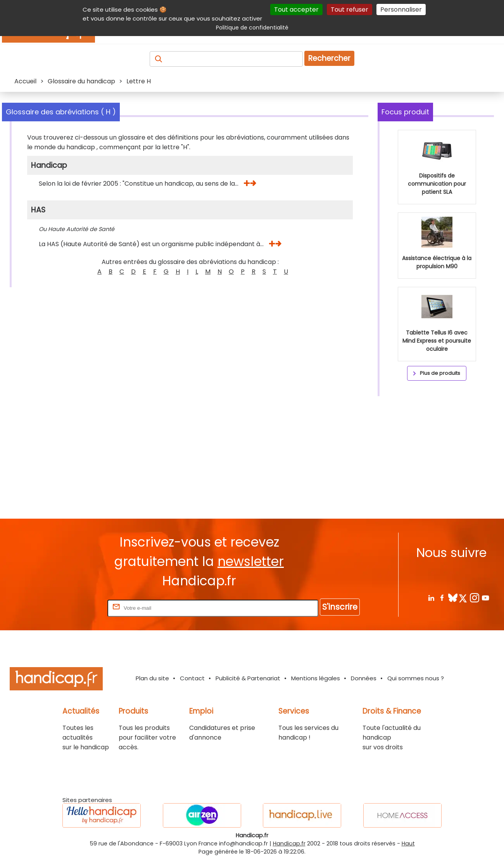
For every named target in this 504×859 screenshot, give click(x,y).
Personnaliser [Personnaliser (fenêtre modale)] (401, 9)
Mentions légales (316, 678)
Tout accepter (296, 9)
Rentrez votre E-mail (75, 608)
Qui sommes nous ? (416, 678)
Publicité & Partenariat (248, 678)
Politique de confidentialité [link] (252, 28)
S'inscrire (340, 607)
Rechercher (329, 58)
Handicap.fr (289, 843)
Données (364, 678)
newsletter (251, 561)
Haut (408, 843)
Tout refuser (350, 9)
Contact (192, 678)
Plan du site (152, 678)
